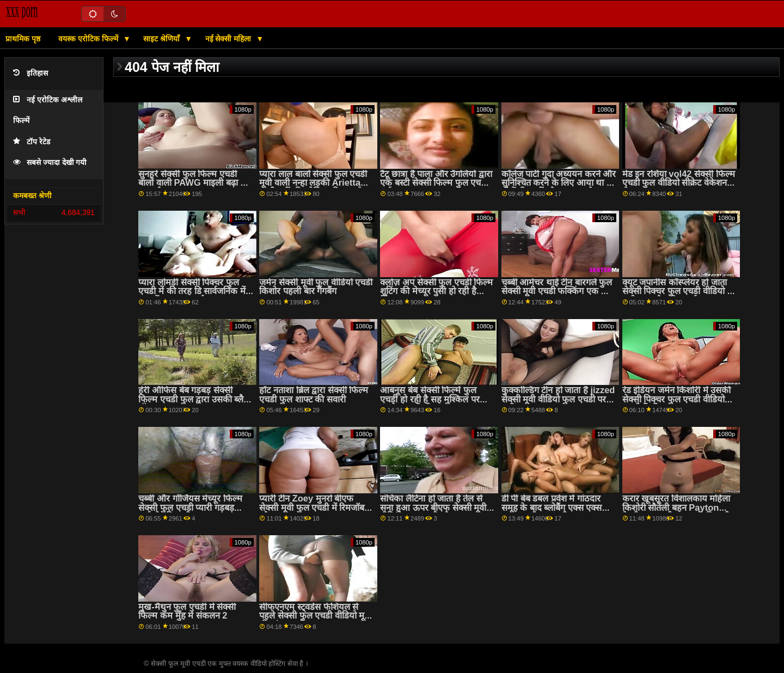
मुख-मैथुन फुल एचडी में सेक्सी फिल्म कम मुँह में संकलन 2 (187, 611)
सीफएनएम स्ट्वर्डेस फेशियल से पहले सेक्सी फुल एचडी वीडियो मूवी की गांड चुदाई (315, 616)
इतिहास (30, 73)
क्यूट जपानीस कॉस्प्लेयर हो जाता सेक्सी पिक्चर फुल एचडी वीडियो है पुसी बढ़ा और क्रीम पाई (677, 291)
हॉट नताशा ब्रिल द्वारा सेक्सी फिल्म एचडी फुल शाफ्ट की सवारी (314, 395)
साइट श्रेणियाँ (163, 39)
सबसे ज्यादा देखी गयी (50, 163)
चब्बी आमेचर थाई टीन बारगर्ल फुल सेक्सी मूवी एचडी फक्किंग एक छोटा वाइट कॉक (559, 291)
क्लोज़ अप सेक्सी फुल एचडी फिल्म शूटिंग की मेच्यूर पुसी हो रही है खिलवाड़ (436, 291)
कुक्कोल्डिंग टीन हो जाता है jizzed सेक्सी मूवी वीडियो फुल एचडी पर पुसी (558, 399)
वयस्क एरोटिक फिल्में (89, 39)
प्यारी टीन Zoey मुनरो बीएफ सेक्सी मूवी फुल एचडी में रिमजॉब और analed (312, 507)
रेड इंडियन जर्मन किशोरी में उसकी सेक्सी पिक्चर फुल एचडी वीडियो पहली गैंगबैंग (677, 399)
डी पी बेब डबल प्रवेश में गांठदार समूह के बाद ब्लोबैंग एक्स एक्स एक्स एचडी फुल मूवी (552, 507)
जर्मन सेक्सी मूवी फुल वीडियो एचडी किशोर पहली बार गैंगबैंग (316, 287)
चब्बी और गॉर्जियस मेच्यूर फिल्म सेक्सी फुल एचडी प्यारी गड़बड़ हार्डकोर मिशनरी (190, 507)
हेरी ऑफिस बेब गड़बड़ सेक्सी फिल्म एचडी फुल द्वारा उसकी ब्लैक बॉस (194, 399)
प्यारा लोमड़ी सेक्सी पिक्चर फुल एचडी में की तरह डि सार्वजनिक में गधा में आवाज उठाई (192, 291)
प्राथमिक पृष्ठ (23, 39)
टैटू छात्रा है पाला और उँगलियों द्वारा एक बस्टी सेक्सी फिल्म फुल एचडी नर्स (436, 183)
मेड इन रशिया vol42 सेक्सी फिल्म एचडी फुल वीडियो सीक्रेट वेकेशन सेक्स (679, 183)
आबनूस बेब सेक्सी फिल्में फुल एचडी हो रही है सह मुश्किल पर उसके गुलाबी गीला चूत (430, 399)
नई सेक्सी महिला (229, 39)
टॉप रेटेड (32, 142)
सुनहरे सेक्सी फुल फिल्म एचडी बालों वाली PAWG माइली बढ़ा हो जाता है (193, 183)
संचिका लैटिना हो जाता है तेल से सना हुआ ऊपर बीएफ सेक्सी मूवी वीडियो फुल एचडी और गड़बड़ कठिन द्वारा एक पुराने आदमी (433, 512)
